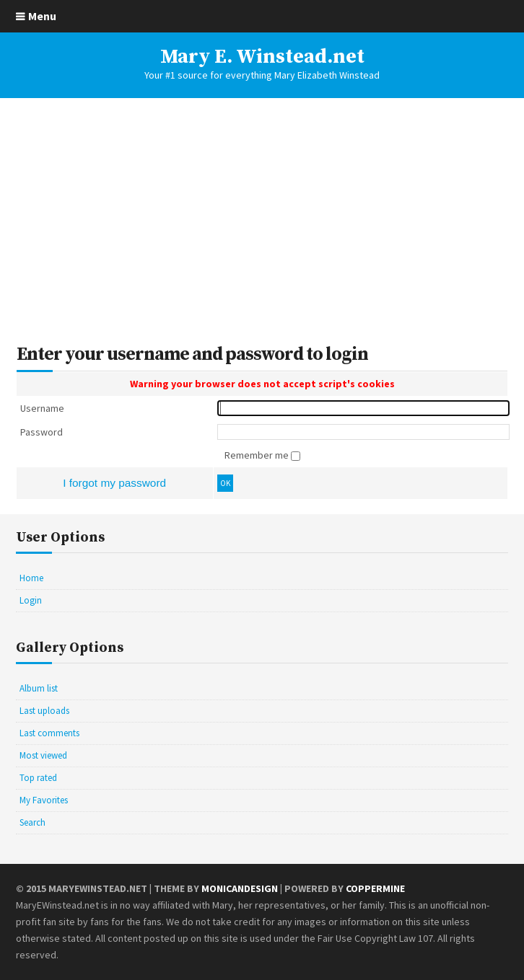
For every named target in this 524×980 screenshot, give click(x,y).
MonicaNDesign (240, 888)
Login (31, 600)
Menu (42, 16)
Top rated (38, 778)
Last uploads (44, 711)
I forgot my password (114, 483)
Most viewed (43, 755)
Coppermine (375, 888)
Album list (39, 688)
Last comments (49, 733)
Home (31, 578)
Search (32, 822)
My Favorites (44, 800)
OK (225, 483)
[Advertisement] (262, 221)
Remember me (258, 455)
